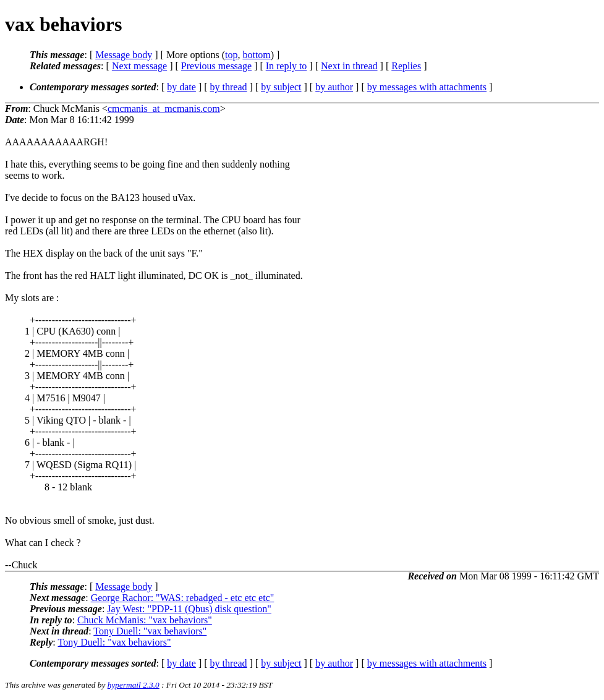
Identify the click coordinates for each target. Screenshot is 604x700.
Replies (406, 66)
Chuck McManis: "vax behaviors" (145, 620)
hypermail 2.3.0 (134, 685)
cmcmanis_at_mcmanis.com (164, 109)
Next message (139, 66)
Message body (124, 55)
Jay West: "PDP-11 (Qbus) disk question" (189, 609)
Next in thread (349, 66)
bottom (256, 55)
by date (181, 87)
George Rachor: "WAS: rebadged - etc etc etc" (183, 598)
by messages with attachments (427, 87)
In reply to (287, 66)
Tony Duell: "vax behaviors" (150, 631)
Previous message (216, 66)
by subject (281, 87)
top (231, 55)
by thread (229, 87)
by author (334, 87)
